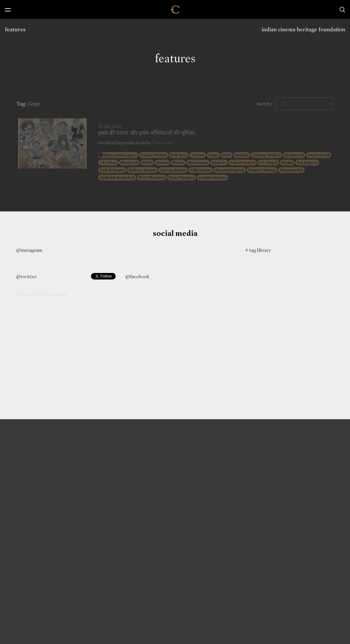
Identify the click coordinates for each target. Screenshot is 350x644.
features (15, 29)
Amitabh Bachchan (117, 178)
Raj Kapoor (307, 163)
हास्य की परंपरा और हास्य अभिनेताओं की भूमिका (146, 133)
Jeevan (198, 155)
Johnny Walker (267, 155)
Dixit (227, 155)
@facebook (137, 277)
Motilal (242, 155)
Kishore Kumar (142, 170)
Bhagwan (129, 163)
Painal (178, 163)
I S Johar (108, 163)
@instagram (29, 250)
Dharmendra (291, 170)
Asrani (162, 163)
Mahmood (294, 155)
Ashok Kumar (112, 170)
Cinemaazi (162, 143)
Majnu (287, 163)
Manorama (198, 163)
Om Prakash (319, 155)
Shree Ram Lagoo (120, 155)
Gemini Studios (212, 178)
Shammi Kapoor (230, 170)
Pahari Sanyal (243, 163)
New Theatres (152, 178)
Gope (213, 155)
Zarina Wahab (154, 155)
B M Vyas (179, 155)
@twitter (26, 277)
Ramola (219, 163)
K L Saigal (268, 163)
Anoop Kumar (173, 170)
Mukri (147, 163)
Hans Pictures (182, 178)
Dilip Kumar (200, 170)
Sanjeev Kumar (262, 170)
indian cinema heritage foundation (303, 29)
